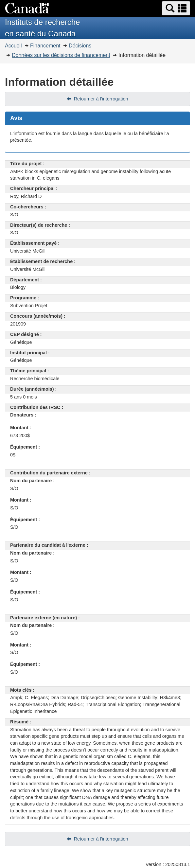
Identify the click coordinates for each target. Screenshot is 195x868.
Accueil (13, 46)
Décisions (80, 46)
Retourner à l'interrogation (101, 99)
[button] (176, 8)
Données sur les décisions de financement (61, 55)
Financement (45, 46)
